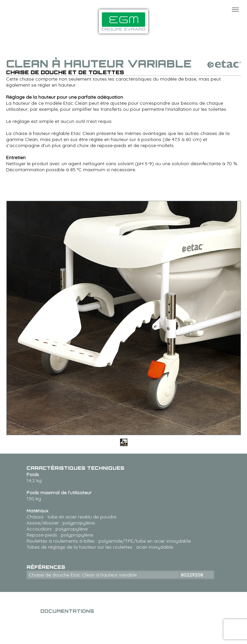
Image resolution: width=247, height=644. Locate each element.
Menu (235, 9)
